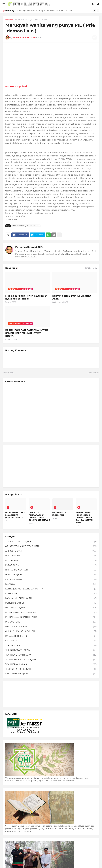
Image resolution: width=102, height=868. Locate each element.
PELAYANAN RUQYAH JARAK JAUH (51, 613)
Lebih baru (9, 373)
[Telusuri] (98, 4)
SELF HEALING (51, 641)
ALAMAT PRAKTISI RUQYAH (51, 542)
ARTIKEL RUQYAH (51, 551)
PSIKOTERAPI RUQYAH (51, 627)
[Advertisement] (51, 64)
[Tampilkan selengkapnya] (59, 235)
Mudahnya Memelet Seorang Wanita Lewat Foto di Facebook (45, 11)
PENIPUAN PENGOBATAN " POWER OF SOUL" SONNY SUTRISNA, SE (39, 516)
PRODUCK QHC (51, 622)
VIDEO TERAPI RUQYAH (51, 674)
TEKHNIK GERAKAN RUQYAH (51, 655)
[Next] (98, 11)
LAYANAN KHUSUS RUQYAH (51, 598)
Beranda (9, 20)
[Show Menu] (4, 4)
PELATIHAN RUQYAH (51, 608)
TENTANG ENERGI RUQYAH (51, 669)
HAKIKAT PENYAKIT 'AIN (51, 570)
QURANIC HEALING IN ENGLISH (51, 631)
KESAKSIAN (51, 584)
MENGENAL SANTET (51, 603)
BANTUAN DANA (51, 556)
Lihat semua (91, 268)
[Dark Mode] (93, 4)
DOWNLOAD (51, 561)
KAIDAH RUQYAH (51, 580)
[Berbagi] (95, 38)
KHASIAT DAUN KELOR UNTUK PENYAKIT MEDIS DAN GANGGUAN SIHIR (84, 518)
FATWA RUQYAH (51, 565)
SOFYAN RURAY (51, 646)
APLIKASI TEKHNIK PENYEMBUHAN (51, 546)
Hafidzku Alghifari (16, 86)
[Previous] (95, 11)
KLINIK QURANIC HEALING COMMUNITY (51, 589)
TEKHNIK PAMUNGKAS (51, 664)
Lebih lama (93, 373)
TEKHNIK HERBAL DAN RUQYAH (51, 660)
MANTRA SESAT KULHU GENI (60, 514)
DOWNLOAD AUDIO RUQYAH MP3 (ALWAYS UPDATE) (15, 515)
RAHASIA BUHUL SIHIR (51, 636)
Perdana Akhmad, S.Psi (30, 247)
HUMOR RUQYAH (51, 575)
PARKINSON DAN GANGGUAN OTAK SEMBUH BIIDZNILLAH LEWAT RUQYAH (27, 333)
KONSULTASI (51, 594)
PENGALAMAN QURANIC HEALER (31, 20)
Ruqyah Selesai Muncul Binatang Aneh (72, 297)
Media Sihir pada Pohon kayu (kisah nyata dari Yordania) (26, 297)
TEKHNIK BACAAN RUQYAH (51, 650)
